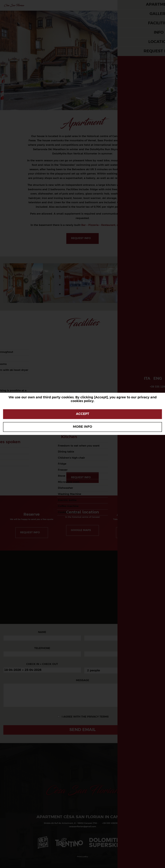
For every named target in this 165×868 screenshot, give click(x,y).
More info (82, 427)
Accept (83, 414)
